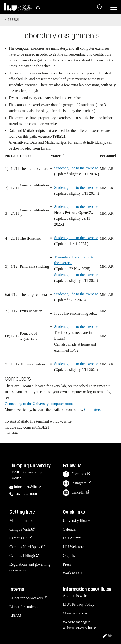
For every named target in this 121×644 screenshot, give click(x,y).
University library (76, 521)
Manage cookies (75, 613)
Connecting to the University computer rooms (40, 404)
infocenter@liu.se (27, 487)
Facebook (75, 474)
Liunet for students (24, 607)
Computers (92, 410)
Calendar (70, 529)
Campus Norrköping (25, 547)
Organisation (73, 556)
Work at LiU (72, 573)
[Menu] (114, 7)
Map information (22, 521)
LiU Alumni (72, 538)
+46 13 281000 (25, 494)
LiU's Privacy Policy (79, 604)
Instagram (75, 483)
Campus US (19, 538)
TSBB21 (13, 20)
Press (67, 564)
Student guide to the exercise (76, 168)
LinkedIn (74, 493)
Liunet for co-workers (26, 598)
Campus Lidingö (22, 556)
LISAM (15, 616)
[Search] (100, 7)
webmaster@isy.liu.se (80, 628)
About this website (77, 596)
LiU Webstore (74, 547)
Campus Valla (20, 529)
